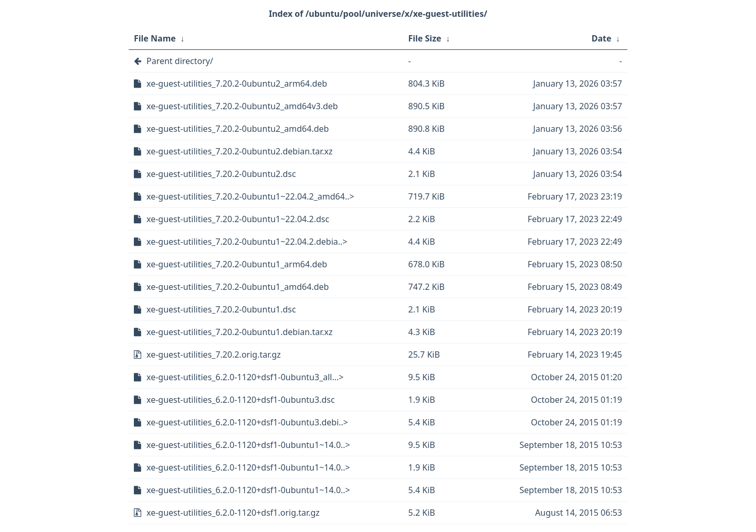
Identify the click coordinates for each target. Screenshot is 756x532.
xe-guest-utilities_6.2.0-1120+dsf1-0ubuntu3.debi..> (247, 422)
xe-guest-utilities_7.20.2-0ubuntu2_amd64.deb (238, 129)
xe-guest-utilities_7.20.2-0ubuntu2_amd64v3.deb (242, 106)
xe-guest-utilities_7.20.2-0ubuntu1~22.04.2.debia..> (247, 242)
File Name (155, 38)
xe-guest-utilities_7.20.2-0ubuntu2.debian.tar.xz (240, 151)
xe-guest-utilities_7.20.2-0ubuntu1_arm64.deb (237, 264)
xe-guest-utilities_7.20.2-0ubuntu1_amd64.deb (238, 287)
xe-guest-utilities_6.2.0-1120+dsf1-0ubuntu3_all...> (245, 377)
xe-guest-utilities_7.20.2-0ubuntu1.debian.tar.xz (240, 332)
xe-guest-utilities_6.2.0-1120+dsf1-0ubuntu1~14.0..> (248, 445)
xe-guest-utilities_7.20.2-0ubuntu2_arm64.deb (237, 84)
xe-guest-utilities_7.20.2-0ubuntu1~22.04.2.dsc (238, 219)
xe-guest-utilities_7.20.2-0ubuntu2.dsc (221, 174)
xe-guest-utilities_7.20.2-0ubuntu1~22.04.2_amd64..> (250, 196)
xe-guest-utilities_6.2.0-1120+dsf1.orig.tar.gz (233, 513)
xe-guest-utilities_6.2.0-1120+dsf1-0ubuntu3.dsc (241, 400)
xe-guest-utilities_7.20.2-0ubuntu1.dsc (221, 309)
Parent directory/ (180, 61)
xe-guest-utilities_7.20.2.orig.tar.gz (214, 354)
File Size (425, 38)
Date (602, 38)
